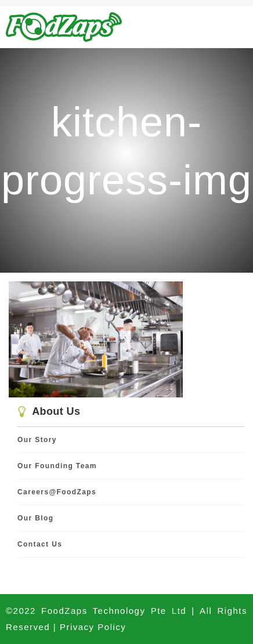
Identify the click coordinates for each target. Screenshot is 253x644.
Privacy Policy (93, 627)
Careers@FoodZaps (57, 492)
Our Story (37, 440)
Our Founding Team (57, 466)
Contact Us (40, 544)
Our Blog (36, 518)
